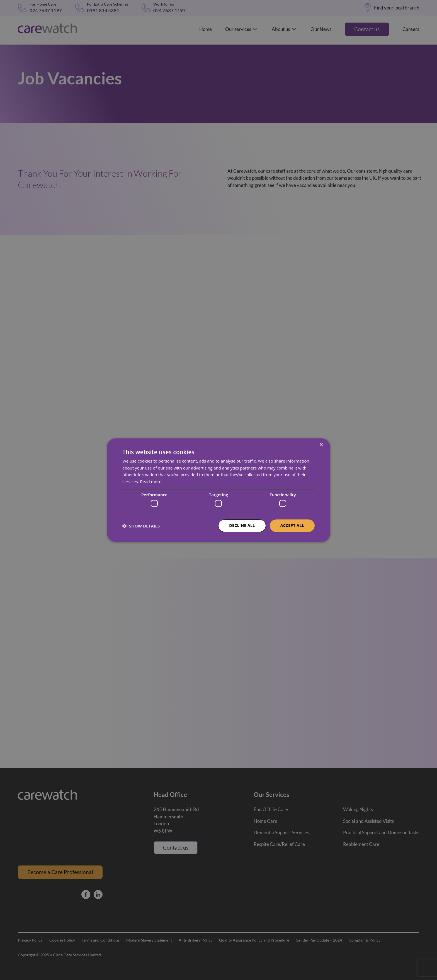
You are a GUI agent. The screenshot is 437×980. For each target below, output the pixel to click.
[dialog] (219, 490)
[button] (141, 526)
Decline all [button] (242, 526)
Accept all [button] (292, 526)
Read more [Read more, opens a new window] (151, 482)
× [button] (321, 445)
